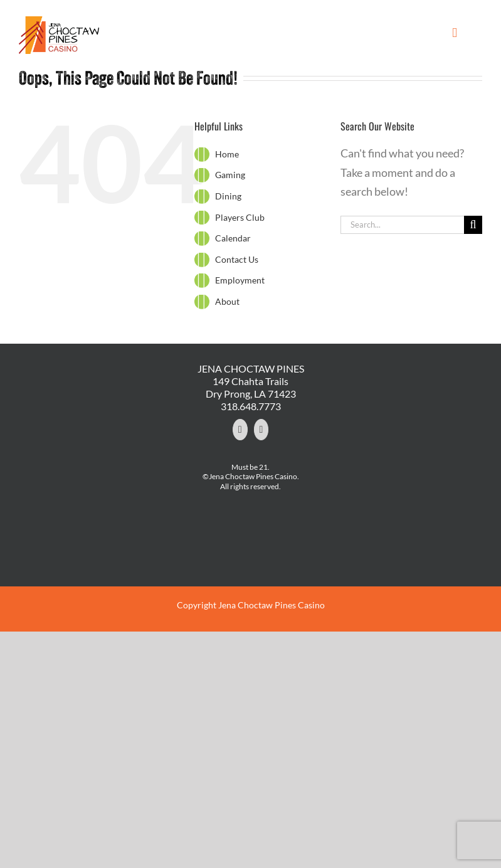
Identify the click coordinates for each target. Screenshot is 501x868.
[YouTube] (261, 430)
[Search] (473, 225)
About (227, 301)
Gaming (230, 175)
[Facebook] (240, 430)
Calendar (233, 238)
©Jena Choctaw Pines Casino (250, 476)
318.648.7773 (251, 406)
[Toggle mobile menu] (455, 33)
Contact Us (237, 259)
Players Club (240, 217)
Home (227, 154)
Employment (240, 280)
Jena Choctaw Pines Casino (272, 605)
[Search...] (402, 225)
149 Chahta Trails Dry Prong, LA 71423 (251, 387)
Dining (228, 196)
